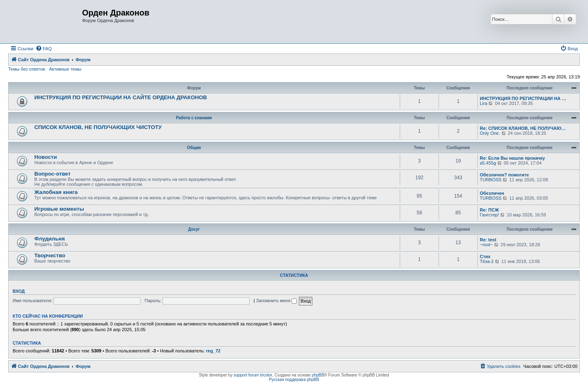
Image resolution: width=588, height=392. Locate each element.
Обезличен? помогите (504, 175)
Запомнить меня (276, 301)
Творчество (50, 255)
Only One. (490, 133)
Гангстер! (489, 215)
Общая (194, 148)
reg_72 (213, 351)
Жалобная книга (56, 192)
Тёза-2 (487, 261)
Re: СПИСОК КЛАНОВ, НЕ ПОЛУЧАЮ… (523, 128)
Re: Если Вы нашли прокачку (512, 158)
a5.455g (488, 163)
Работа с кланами (194, 118)
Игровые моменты (59, 209)
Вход (19, 291)
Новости (46, 157)
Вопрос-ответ (52, 174)
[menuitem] (44, 49)
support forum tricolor (253, 375)
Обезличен (492, 193)
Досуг (194, 229)
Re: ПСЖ (489, 210)
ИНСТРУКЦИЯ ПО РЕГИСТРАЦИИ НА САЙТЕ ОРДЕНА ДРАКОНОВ (121, 97)
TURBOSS (491, 180)
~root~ (486, 245)
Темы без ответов (27, 69)
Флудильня (50, 239)
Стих (485, 256)
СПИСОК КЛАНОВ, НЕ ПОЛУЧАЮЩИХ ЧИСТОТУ (98, 127)
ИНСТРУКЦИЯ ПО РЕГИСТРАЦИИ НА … (523, 98)
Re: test (488, 240)
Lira (483, 103)
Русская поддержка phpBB (294, 380)
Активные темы (65, 69)
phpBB (318, 375)
